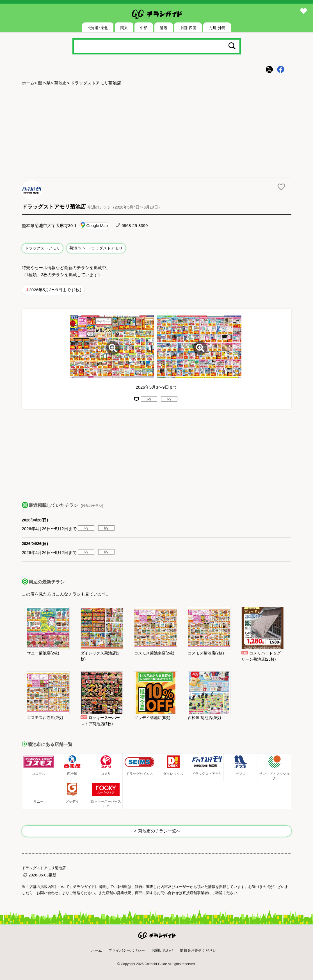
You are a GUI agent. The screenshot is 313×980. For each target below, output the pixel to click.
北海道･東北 (98, 28)
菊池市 (60, 83)
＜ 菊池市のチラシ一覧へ (156, 831)
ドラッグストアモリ (42, 248)
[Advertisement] (157, 132)
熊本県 (44, 83)
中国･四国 (188, 28)
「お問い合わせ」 (47, 893)
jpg (149, 399)
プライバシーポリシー (127, 950)
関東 (124, 28)
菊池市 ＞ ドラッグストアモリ (96, 248)
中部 (144, 28)
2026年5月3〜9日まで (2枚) (55, 290)
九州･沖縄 (217, 28)
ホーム (28, 83)
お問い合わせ (163, 950)
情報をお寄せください (198, 950)
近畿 (164, 28)
